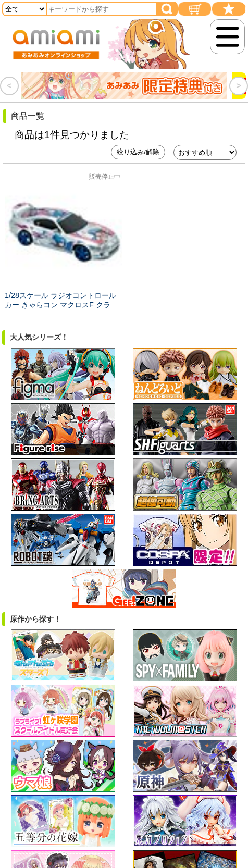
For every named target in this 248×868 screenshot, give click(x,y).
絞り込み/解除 (138, 152)
